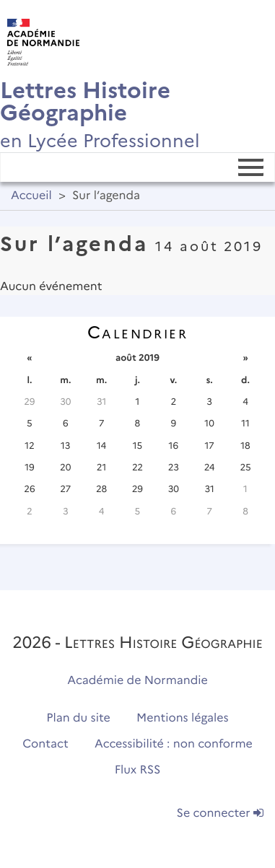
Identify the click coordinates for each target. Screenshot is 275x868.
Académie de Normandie (137, 681)
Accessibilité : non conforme (174, 744)
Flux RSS (138, 770)
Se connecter (220, 814)
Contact (45, 744)
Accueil (31, 196)
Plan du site (78, 718)
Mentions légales (183, 718)
